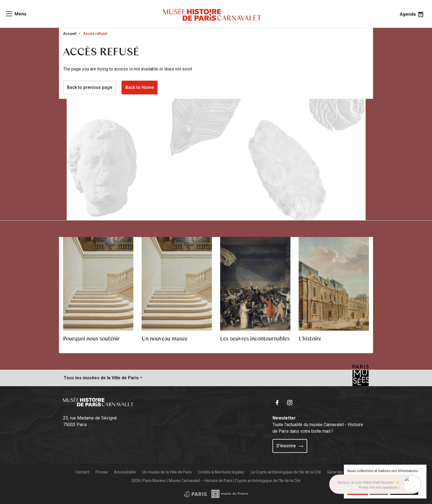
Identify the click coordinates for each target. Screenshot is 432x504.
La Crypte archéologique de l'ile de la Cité (286, 472)
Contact (82, 472)
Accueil (70, 34)
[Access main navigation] (16, 14)
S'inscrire (290, 446)
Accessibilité (125, 472)
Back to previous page (90, 87)
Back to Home (140, 87)
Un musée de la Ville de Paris (167, 472)
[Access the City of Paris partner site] (230, 494)
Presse (102, 472)
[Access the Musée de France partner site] (195, 494)
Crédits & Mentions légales (221, 472)
